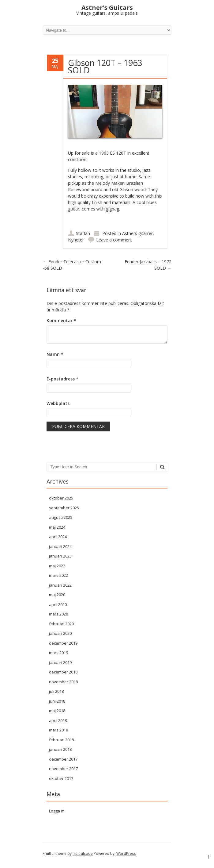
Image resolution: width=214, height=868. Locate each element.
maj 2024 (57, 527)
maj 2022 (57, 566)
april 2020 (58, 604)
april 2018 (58, 720)
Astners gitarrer (137, 233)
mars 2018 (58, 730)
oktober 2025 (61, 498)
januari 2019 (60, 662)
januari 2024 (60, 546)
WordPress (126, 853)
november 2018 (63, 682)
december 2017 (63, 759)
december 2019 (63, 643)
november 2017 (63, 769)
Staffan (83, 233)
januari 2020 (60, 633)
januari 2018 (60, 749)
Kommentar (61, 320)
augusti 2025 (61, 517)
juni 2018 (57, 701)
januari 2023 (60, 556)
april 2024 (58, 537)
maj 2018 (57, 711)
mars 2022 (58, 575)
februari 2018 (61, 740)
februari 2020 (61, 624)
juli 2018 (56, 691)
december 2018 (63, 672)
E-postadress (62, 379)
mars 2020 (58, 614)
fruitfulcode (83, 853)
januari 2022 (60, 585)
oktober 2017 (61, 778)
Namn (55, 354)
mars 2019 (58, 653)
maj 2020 (57, 595)
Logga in (57, 811)
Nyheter (76, 240)
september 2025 (64, 508)
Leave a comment (114, 240)
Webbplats (58, 403)
